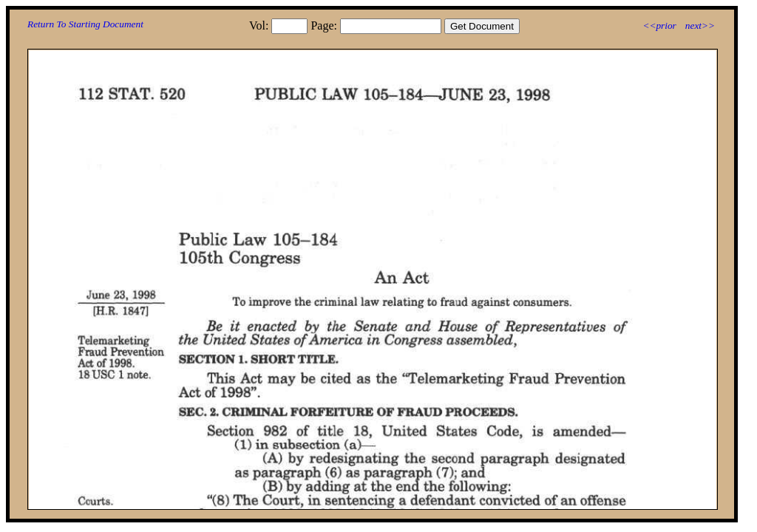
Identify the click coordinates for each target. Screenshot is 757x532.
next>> (700, 25)
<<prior (659, 25)
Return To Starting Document (85, 24)
